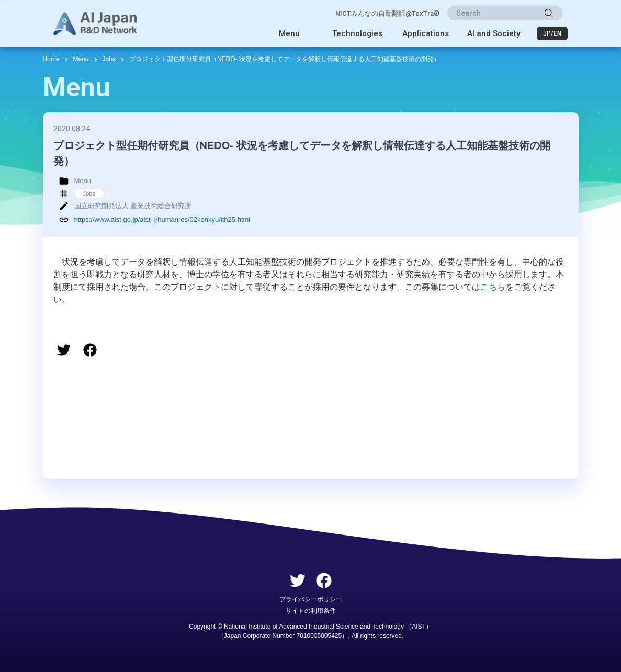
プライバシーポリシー (311, 599)
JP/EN (552, 33)
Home (51, 59)
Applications (426, 33)
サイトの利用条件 (311, 611)
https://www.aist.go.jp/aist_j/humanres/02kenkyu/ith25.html (162, 219)
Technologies (357, 33)
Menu (289, 33)
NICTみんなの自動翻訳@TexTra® (387, 13)
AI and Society (494, 33)
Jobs (109, 59)
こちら (493, 287)
